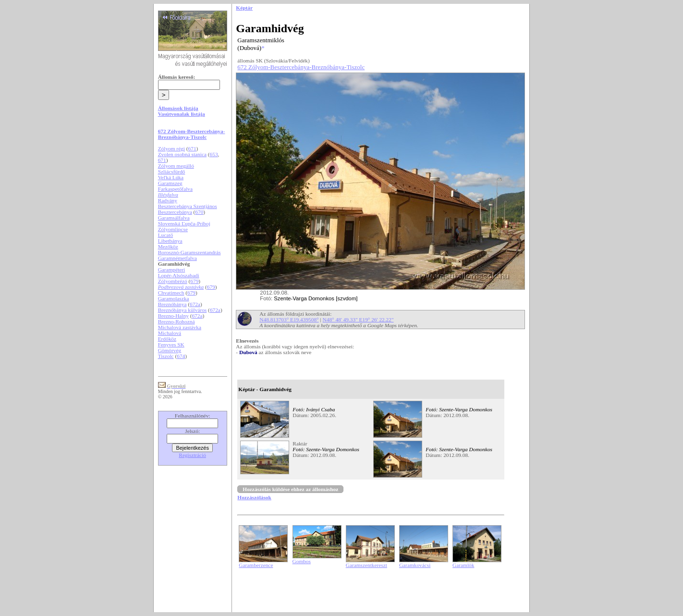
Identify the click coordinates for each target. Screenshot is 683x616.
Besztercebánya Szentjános (188, 206)
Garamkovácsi (415, 565)
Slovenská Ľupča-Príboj (184, 223)
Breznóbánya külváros (183, 310)
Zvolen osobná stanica (182, 154)
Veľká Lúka (171, 177)
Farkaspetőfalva (175, 189)
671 (192, 148)
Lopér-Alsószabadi (179, 275)
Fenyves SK (171, 345)
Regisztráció (192, 455)
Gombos (302, 561)
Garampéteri (172, 270)
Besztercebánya (175, 212)
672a (195, 304)
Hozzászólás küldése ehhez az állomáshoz (290, 489)
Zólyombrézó (173, 281)
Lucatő (165, 235)
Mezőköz (168, 246)
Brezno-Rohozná (177, 321)
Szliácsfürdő (172, 172)
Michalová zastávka (180, 327)
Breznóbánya (172, 304)
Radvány (168, 200)
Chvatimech (171, 293)
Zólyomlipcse (173, 229)
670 (199, 212)
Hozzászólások (254, 497)
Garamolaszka (174, 298)
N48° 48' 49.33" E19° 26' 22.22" (358, 320)
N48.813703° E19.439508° (289, 320)
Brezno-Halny (173, 316)
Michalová (170, 333)
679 (194, 281)
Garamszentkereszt (366, 565)
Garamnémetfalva (177, 258)
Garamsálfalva (174, 218)
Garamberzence (256, 565)
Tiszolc (166, 356)
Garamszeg (170, 183)
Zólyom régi (171, 148)
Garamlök (463, 565)
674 (181, 356)
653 (214, 154)
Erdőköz (167, 339)
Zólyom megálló (176, 166)
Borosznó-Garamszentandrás (189, 252)
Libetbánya (170, 241)
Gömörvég (170, 350)
